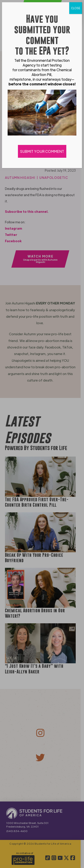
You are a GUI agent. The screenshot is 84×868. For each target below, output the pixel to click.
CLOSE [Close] (76, 8)
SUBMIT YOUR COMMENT (42, 151)
